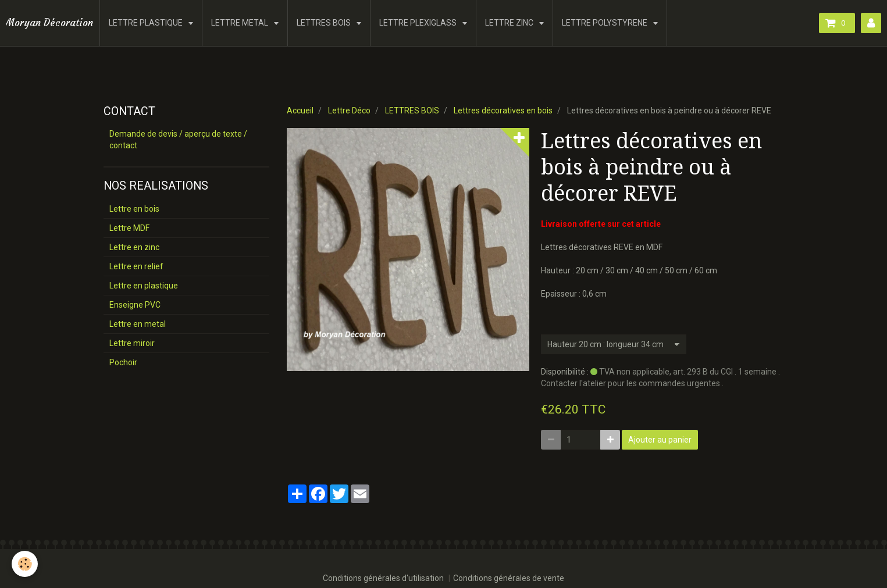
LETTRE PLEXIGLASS (419, 23)
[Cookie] (25, 564)
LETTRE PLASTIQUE (147, 23)
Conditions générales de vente (509, 578)
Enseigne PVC (135, 305)
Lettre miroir (132, 343)
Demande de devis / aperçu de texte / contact (178, 140)
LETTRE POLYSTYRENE (605, 23)
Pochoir (123, 362)
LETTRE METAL (241, 23)
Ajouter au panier (660, 440)
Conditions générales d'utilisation (383, 578)
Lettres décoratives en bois (503, 111)
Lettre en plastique (144, 286)
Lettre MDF (129, 228)
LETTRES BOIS (325, 23)
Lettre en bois (134, 209)
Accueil (300, 111)
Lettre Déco (349, 111)
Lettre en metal (138, 324)
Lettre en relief (136, 266)
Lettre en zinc (134, 247)
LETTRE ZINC (510, 23)
